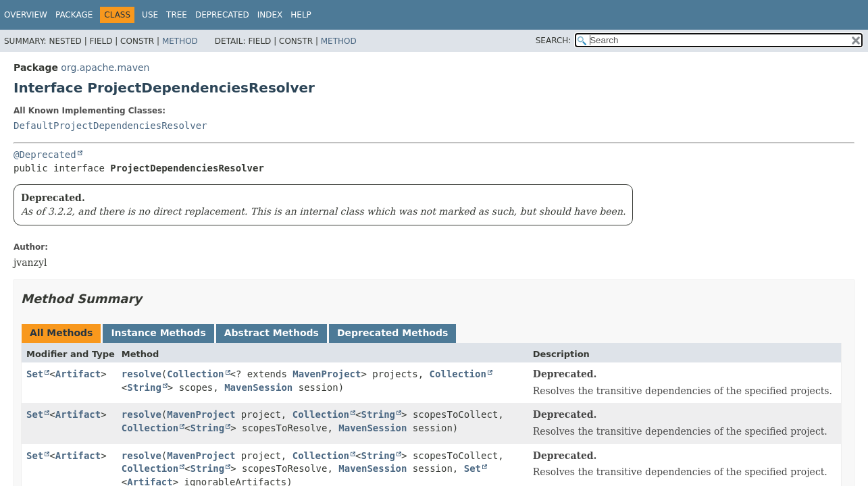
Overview (26, 15)
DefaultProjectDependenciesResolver (110, 126)
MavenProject (327, 374)
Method (180, 41)
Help (301, 15)
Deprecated (222, 15)
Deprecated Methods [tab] (392, 333)
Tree (177, 15)
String (144, 387)
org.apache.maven (105, 67)
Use (150, 15)
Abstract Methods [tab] (272, 333)
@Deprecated (45, 155)
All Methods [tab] (61, 333)
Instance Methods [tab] (158, 333)
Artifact (78, 374)
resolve (142, 374)
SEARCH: (554, 40)
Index (270, 15)
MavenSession (258, 387)
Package (74, 15)
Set (35, 374)
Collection (195, 374)
